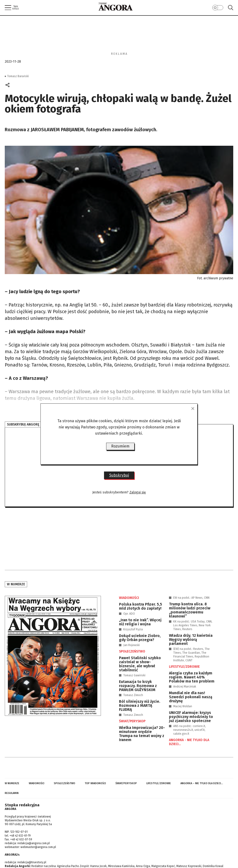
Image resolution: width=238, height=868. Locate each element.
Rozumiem (120, 446)
